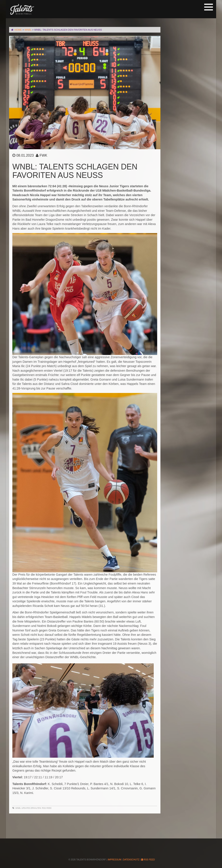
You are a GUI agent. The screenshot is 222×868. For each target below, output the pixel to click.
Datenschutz (131, 860)
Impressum (114, 860)
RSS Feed (47, 808)
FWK (43, 155)
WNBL (18, 808)
